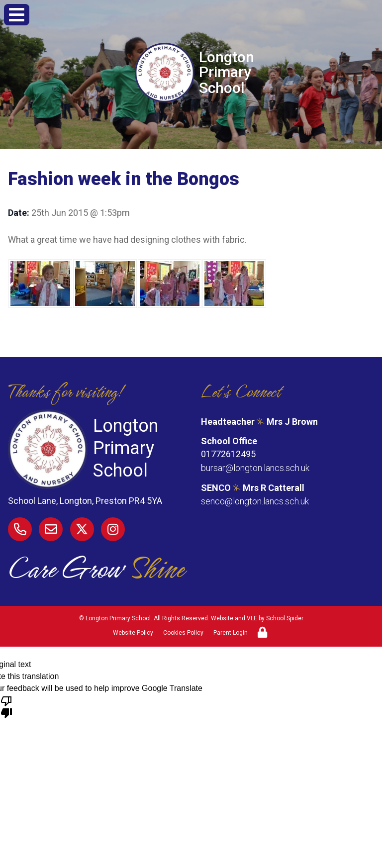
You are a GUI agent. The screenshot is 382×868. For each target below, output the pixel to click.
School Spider (285, 618)
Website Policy (133, 633)
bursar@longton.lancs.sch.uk (255, 468)
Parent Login (231, 633)
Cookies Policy (183, 633)
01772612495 (228, 454)
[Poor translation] (6, 706)
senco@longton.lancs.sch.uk (255, 501)
